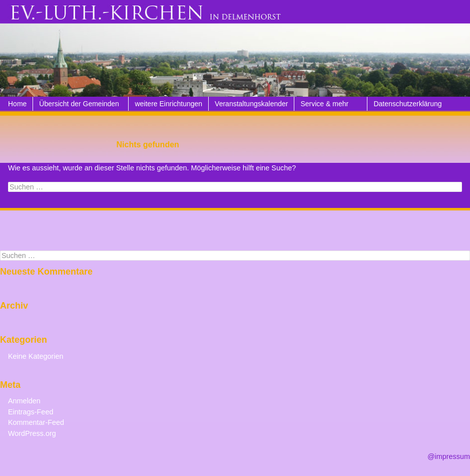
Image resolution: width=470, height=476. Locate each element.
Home (17, 104)
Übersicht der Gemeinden (79, 104)
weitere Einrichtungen (168, 104)
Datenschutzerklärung (407, 104)
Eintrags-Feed (31, 412)
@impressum (449, 456)
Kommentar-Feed (36, 422)
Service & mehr (324, 104)
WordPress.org (32, 433)
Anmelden (24, 401)
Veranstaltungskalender (251, 104)
